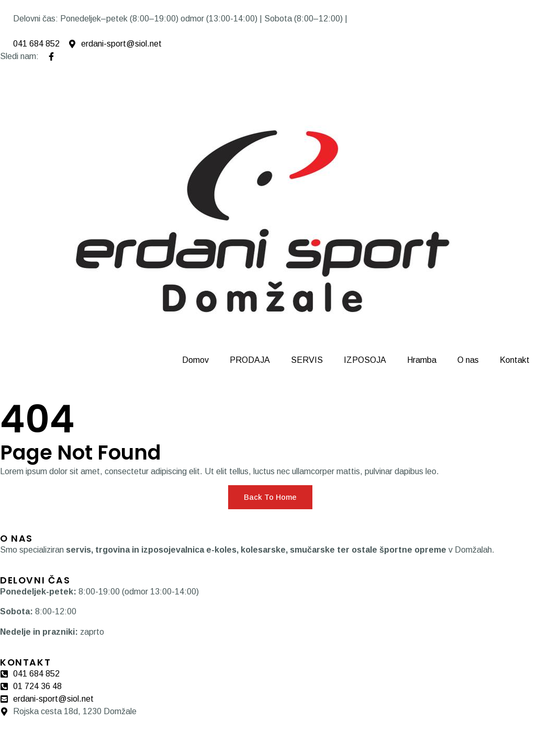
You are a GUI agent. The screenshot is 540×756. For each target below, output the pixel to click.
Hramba (422, 360)
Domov (195, 360)
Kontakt (515, 360)
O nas (468, 360)
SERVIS (307, 360)
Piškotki (51, 736)
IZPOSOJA (365, 360)
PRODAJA (250, 360)
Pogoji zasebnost (105, 736)
